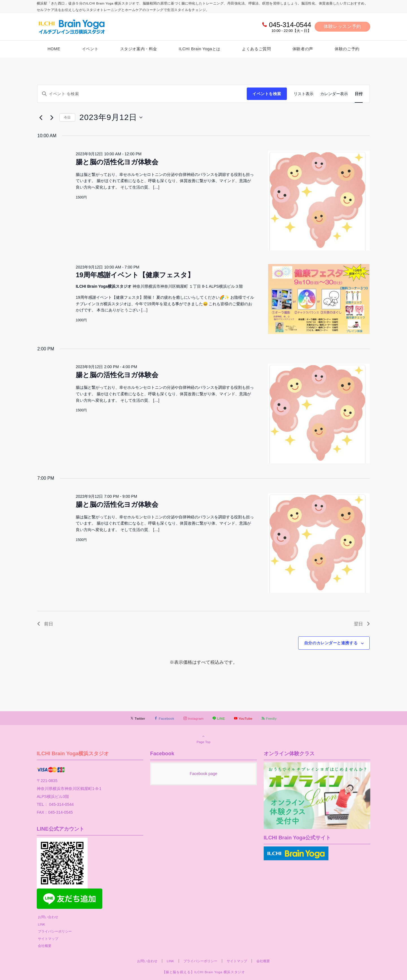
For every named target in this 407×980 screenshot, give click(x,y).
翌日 (362, 624)
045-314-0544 (290, 25)
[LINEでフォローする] (219, 718)
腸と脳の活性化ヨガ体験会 (117, 162)
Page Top (203, 739)
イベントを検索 (267, 94)
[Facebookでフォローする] (164, 718)
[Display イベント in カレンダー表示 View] (334, 94)
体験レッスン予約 (342, 26)
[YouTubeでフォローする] (243, 718)
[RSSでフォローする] (269, 718)
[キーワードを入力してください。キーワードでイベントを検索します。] (142, 94)
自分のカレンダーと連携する (331, 643)
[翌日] (52, 117)
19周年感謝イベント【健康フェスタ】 (135, 275)
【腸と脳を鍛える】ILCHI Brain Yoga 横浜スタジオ (204, 972)
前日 (45, 624)
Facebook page (203, 774)
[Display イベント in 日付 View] (359, 94)
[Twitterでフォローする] (138, 718)
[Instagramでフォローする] (194, 718)
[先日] (41, 117)
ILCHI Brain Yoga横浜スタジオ (73, 753)
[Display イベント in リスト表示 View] (304, 94)
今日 (67, 117)
